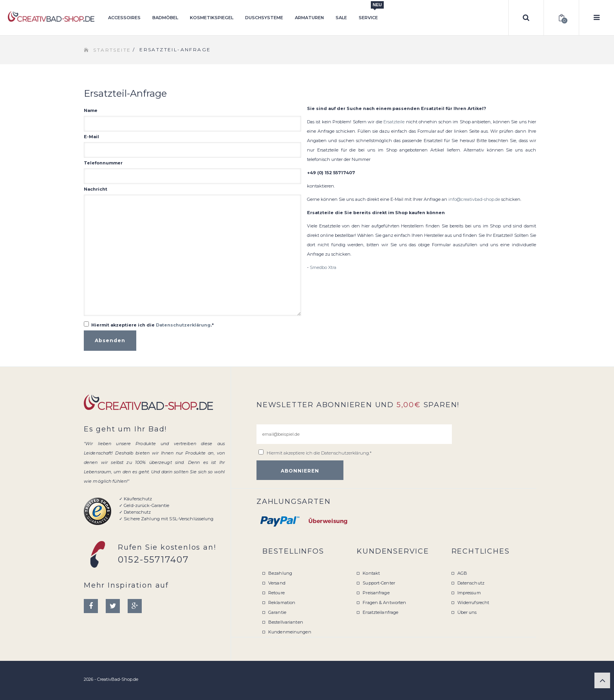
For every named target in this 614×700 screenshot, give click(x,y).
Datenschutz (471, 583)
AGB (462, 573)
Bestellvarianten (286, 622)
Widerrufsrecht (473, 603)
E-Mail (91, 137)
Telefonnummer (103, 163)
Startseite (112, 50)
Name (91, 110)
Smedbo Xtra (323, 267)
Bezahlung (280, 573)
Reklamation (282, 603)
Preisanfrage (376, 593)
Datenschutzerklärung (183, 325)
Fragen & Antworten (384, 603)
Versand (277, 583)
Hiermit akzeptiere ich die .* (153, 325)
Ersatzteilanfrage (380, 612)
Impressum (469, 593)
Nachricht (96, 189)
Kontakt (371, 573)
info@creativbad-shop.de (474, 199)
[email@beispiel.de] (354, 434)
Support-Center (379, 583)
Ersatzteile (394, 122)
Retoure (276, 593)
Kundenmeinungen (290, 632)
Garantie (277, 612)
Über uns (467, 612)
